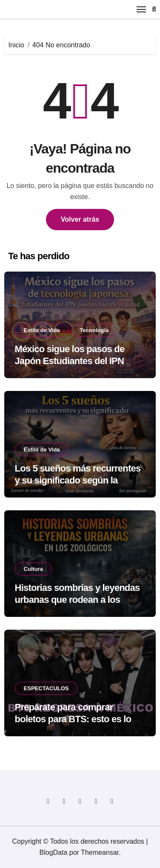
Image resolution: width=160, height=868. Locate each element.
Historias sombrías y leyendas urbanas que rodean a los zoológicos (77, 600)
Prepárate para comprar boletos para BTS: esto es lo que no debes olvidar (73, 719)
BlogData (54, 852)
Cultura (34, 569)
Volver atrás (80, 219)
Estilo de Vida (42, 330)
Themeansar (100, 852)
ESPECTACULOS (46, 688)
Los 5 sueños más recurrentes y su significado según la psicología (78, 480)
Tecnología (94, 330)
